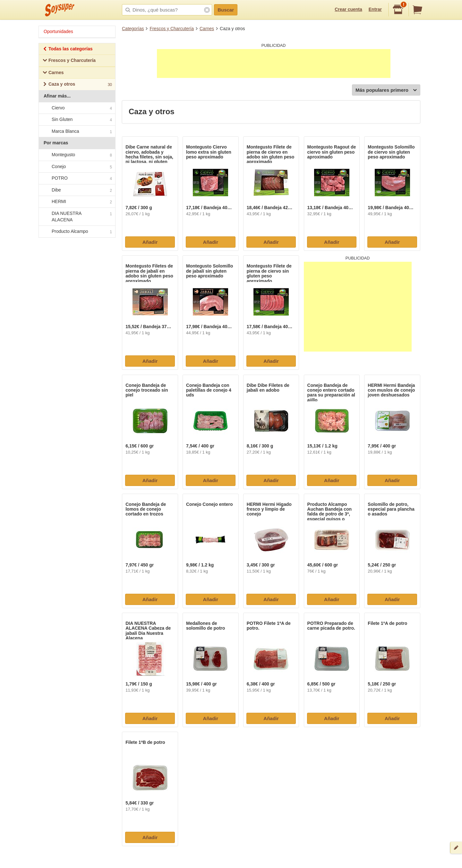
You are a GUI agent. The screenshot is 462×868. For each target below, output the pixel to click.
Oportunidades (58, 31)
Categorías (133, 29)
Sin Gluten (77, 120)
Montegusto (77, 155)
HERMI (77, 202)
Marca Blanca (77, 132)
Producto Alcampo (77, 232)
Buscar (226, 10)
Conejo (77, 167)
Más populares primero (386, 90)
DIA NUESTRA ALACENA (77, 217)
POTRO (77, 178)
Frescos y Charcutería (172, 29)
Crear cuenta (348, 9)
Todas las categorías (68, 50)
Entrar (375, 9)
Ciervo (77, 108)
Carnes (207, 29)
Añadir (150, 242)
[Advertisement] (274, 64)
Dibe (77, 190)
